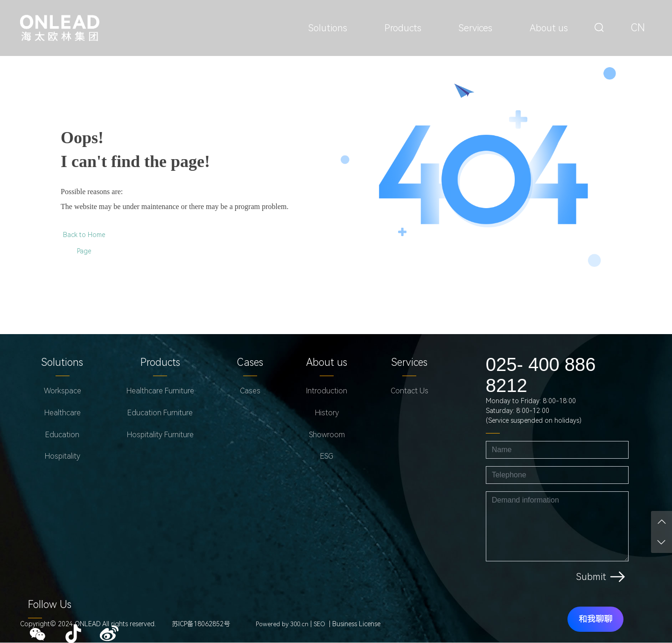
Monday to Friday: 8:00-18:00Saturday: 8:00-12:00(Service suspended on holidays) (534, 411)
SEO (319, 624)
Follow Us (50, 605)
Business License (356, 624)
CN (638, 28)
